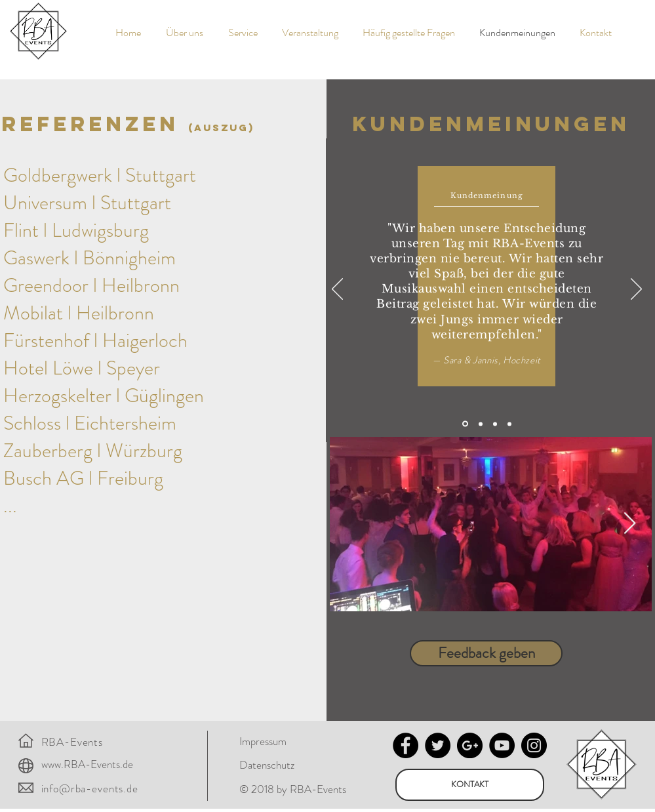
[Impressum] (274, 742)
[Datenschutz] (274, 765)
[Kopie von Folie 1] (481, 424)
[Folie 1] (465, 424)
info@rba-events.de (90, 788)
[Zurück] (337, 290)
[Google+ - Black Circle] (470, 745)
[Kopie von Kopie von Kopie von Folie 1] (509, 424)
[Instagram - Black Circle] (534, 745)
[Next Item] (630, 524)
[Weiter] (636, 290)
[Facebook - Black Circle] (406, 745)
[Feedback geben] (486, 653)
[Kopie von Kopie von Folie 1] (495, 424)
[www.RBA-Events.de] (93, 765)
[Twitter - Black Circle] (438, 745)
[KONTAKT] (470, 785)
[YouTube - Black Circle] (502, 745)
